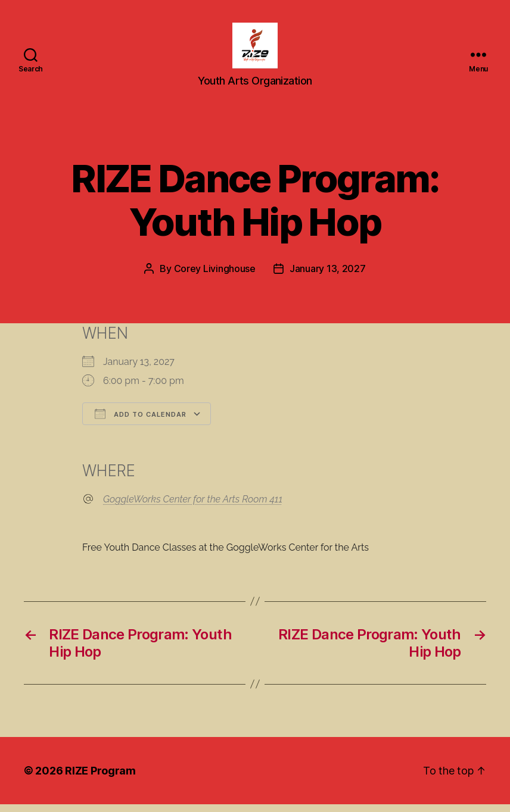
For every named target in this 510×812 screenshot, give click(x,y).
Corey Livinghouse (215, 277)
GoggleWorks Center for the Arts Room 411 (193, 507)
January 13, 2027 (328, 277)
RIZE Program (100, 778)
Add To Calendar (141, 422)
